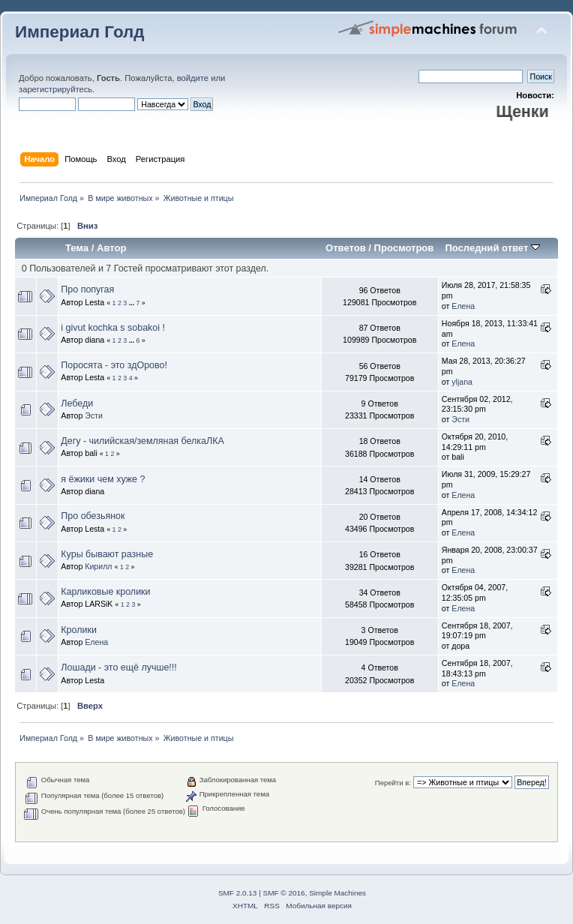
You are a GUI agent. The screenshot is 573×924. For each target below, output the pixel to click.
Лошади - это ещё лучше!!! (118, 667)
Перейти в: (393, 783)
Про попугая (87, 289)
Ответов (346, 248)
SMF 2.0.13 (238, 893)
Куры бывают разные (107, 554)
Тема (77, 248)
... (133, 303)
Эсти (94, 415)
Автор (111, 248)
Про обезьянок (93, 516)
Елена (463, 306)
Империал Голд (80, 32)
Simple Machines (337, 893)
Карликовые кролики (105, 592)
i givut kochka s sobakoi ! (113, 328)
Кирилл (98, 566)
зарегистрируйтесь (55, 89)
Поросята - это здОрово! (114, 365)
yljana (462, 382)
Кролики (79, 630)
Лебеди (77, 403)
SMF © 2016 (284, 893)
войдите (193, 78)
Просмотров (404, 248)
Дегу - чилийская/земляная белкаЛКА (142, 441)
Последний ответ (492, 248)
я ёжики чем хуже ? (103, 479)
